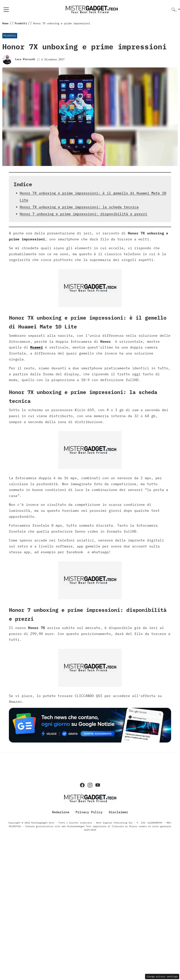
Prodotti (10, 36)
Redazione (61, 812)
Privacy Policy (89, 812)
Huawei (37, 347)
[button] (176, 10)
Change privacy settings (162, 976)
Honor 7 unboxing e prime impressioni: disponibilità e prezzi (83, 214)
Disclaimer (118, 812)
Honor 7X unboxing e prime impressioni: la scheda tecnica (79, 207)
